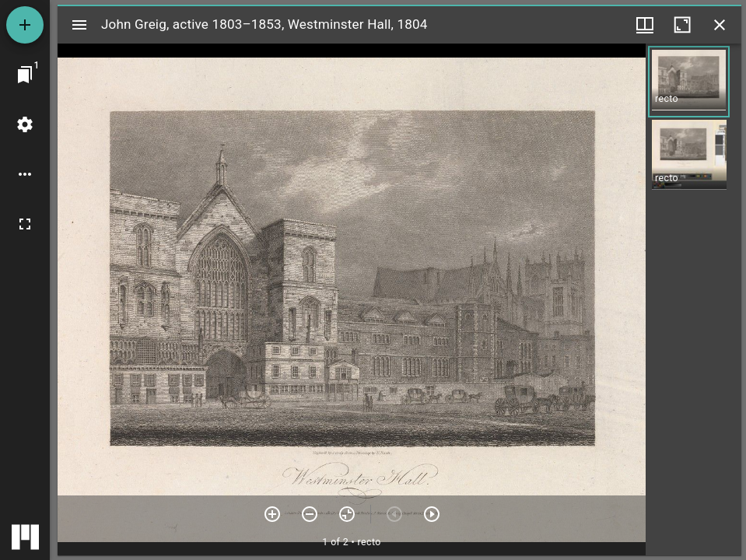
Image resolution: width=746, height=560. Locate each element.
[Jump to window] (25, 75)
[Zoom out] (310, 514)
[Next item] (432, 514)
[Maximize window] (682, 25)
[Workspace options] (25, 174)
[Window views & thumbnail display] (645, 25)
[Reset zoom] (347, 514)
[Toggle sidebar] (79, 25)
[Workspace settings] (25, 124)
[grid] (693, 299)
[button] (689, 82)
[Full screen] (25, 224)
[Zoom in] (272, 514)
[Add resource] (25, 25)
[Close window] (720, 25)
